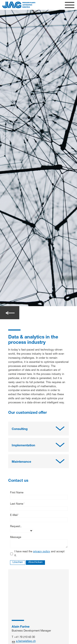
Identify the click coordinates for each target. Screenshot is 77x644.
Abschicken (35, 562)
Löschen (18, 562)
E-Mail (15, 515)
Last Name (17, 504)
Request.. (16, 527)
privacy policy (42, 552)
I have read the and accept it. (39, 554)
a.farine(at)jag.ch (26, 641)
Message (16, 537)
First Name (17, 493)
